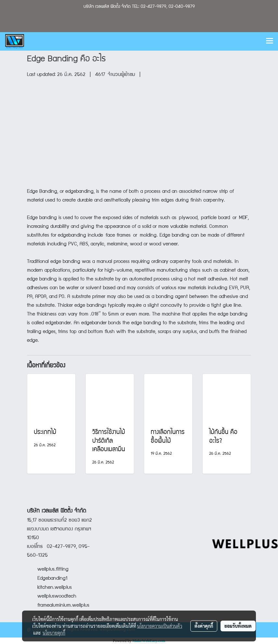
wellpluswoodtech (57, 597)
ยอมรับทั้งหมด (238, 626)
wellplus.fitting (53, 570)
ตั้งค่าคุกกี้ (204, 626)
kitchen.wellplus (55, 588)
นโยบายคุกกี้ (54, 633)
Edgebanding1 (52, 579)
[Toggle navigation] (270, 41)
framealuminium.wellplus (58, 606)
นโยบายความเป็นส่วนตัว (160, 626)
